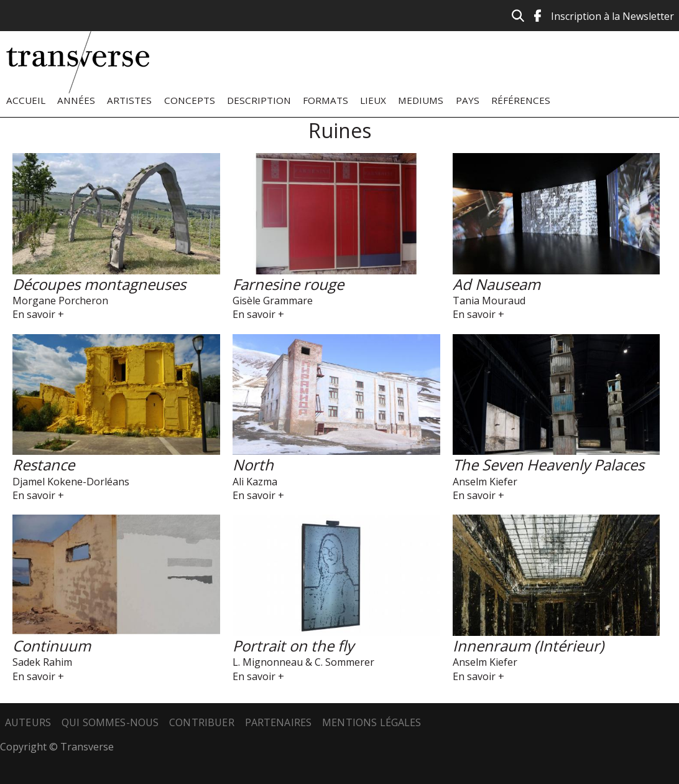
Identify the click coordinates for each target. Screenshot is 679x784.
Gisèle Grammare (273, 301)
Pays (468, 100)
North (253, 464)
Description (259, 100)
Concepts (190, 100)
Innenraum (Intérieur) (528, 646)
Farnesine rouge (288, 284)
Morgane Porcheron (60, 301)
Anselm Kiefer (485, 482)
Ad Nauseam (497, 284)
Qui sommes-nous (110, 722)
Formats (326, 100)
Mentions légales (372, 722)
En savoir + (38, 314)
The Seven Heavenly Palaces (548, 464)
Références (521, 100)
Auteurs (28, 722)
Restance (44, 464)
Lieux (373, 100)
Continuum (52, 646)
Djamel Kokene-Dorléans (71, 482)
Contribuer (202, 722)
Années (76, 100)
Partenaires (279, 722)
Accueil (26, 100)
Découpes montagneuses (99, 284)
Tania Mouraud (489, 301)
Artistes (129, 100)
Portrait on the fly (293, 646)
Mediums (421, 100)
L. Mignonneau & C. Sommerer (303, 662)
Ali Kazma (255, 482)
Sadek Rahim (42, 662)
